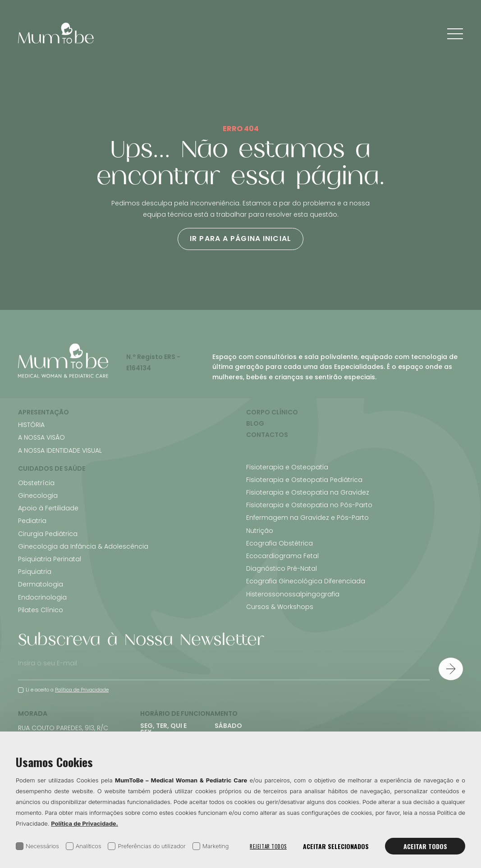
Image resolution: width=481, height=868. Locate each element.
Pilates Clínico (41, 610)
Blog (255, 423)
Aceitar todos (425, 846)
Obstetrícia (36, 483)
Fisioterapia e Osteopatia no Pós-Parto (309, 505)
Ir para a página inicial (240, 239)
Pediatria (32, 521)
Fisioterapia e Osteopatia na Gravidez (308, 492)
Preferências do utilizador (147, 846)
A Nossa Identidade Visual (60, 450)
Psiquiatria (35, 572)
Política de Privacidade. (85, 823)
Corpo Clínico (272, 412)
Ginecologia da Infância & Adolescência (83, 546)
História (31, 425)
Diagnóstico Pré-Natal (282, 568)
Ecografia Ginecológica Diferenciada (306, 581)
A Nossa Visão (41, 437)
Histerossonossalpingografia (293, 594)
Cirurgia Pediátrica (48, 534)
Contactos (267, 435)
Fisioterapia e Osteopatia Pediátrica (304, 480)
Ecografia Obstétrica (279, 543)
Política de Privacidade (82, 690)
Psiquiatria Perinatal (50, 559)
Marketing (211, 846)
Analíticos (84, 846)
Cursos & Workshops (280, 607)
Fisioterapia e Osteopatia (287, 467)
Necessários (37, 846)
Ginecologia (38, 495)
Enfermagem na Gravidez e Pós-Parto (307, 518)
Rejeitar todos (268, 846)
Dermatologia (41, 584)
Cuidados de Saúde (52, 468)
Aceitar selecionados (336, 846)
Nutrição (260, 531)
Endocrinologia (42, 597)
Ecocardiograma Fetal (282, 556)
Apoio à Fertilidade (48, 508)
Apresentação (44, 412)
